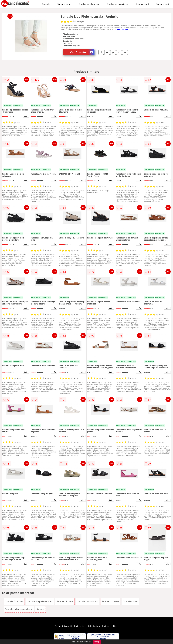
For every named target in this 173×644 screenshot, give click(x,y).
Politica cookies (110, 626)
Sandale (46, 4)
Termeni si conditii (64, 626)
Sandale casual (130, 601)
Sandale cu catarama (87, 601)
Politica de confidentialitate (87, 626)
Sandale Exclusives (14, 601)
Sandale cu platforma (89, 4)
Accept (97, 642)
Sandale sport (142, 4)
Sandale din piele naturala (40, 601)
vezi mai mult (123, 29)
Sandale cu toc (65, 4)
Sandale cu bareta (110, 601)
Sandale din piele (65, 601)
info (26, 116)
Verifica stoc (82, 52)
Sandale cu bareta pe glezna (19, 609)
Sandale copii (163, 4)
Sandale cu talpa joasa (118, 4)
